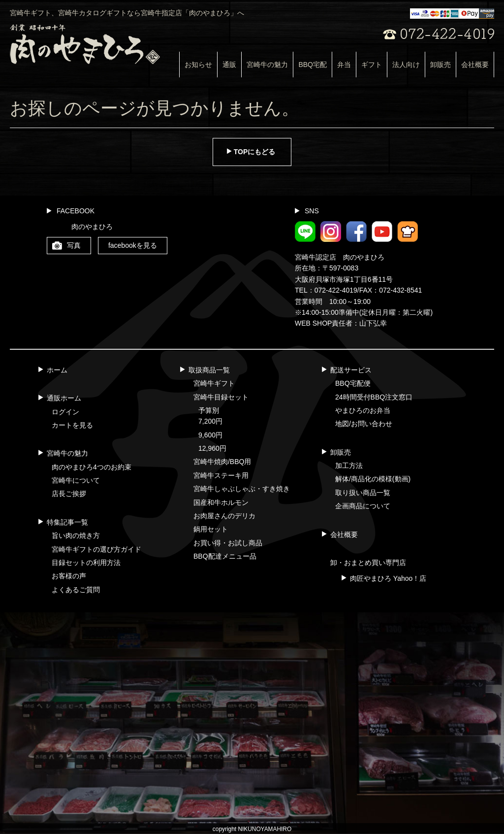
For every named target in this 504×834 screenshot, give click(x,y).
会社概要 (475, 65)
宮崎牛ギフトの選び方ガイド (96, 549)
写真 (74, 245)
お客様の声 (69, 576)
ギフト (372, 65)
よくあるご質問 (76, 590)
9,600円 (210, 435)
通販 (229, 65)
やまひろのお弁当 (363, 410)
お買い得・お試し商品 (228, 543)
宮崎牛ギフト (214, 383)
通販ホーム (64, 398)
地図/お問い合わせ (364, 424)
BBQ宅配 (313, 65)
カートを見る (72, 425)
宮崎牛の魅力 (267, 65)
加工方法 (349, 466)
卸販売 (441, 65)
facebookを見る (133, 245)
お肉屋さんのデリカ (224, 516)
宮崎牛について (76, 480)
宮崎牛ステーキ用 (221, 475)
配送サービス (351, 370)
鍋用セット (211, 529)
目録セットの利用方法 (86, 563)
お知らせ (198, 65)
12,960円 (212, 448)
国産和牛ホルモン (221, 502)
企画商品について (363, 506)
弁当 (344, 65)
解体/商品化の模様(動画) (373, 479)
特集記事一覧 (67, 522)
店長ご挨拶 (69, 494)
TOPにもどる (255, 152)
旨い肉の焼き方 (76, 535)
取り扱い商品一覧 (363, 493)
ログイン (65, 412)
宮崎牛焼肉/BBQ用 (222, 462)
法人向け (406, 65)
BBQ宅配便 (353, 383)
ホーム (57, 370)
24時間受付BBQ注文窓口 (374, 397)
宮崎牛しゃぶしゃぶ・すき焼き (242, 489)
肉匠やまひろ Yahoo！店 (388, 578)
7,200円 (210, 421)
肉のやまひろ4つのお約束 (92, 467)
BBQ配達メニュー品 (225, 556)
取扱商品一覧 (209, 370)
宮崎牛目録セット (221, 397)
